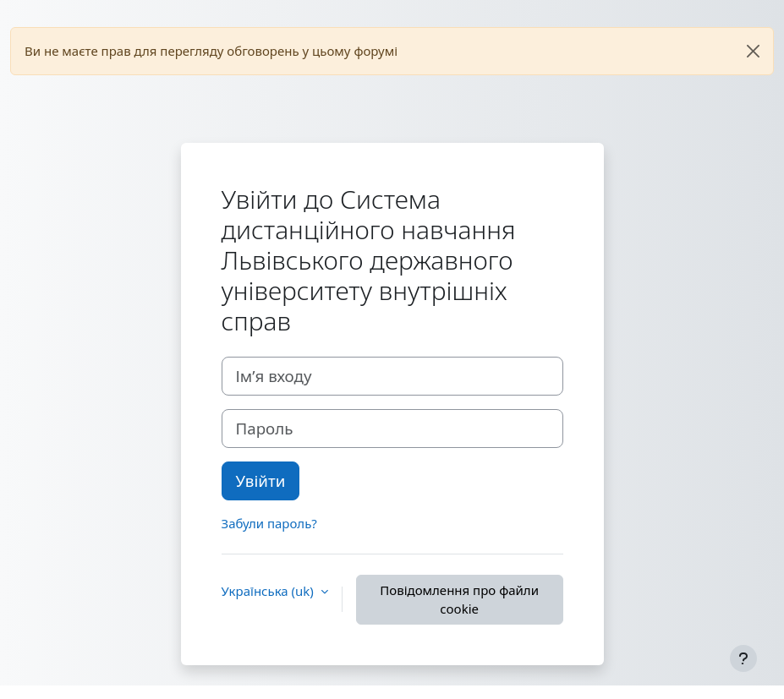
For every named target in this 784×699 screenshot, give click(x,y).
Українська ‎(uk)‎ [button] (269, 591)
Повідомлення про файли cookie (459, 600)
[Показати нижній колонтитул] (743, 658)
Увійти (261, 481)
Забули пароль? (269, 523)
